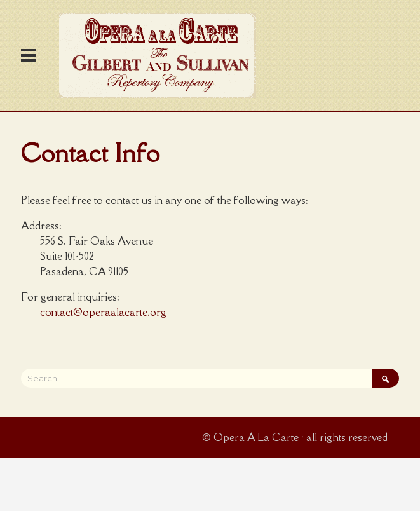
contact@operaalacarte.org (103, 312)
